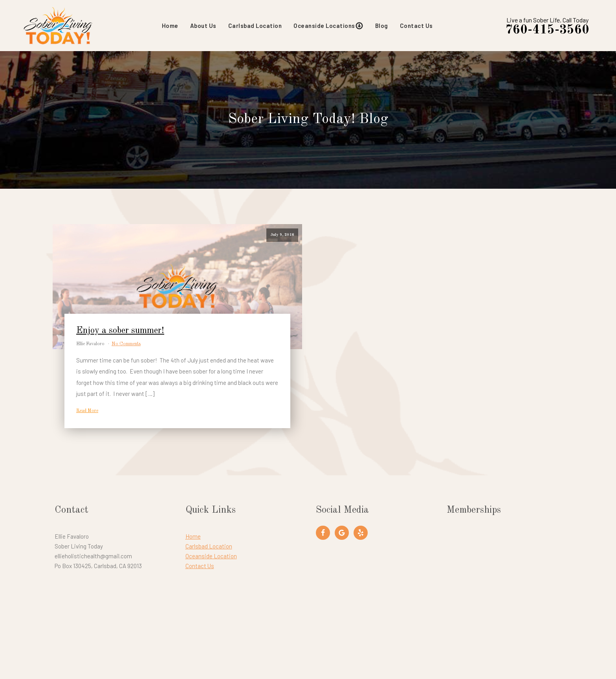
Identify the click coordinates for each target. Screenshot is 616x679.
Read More (87, 411)
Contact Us (416, 26)
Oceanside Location (211, 556)
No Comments (126, 344)
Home (170, 26)
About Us (203, 26)
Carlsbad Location (255, 26)
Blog (382, 26)
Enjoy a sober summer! (120, 331)
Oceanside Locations (328, 26)
